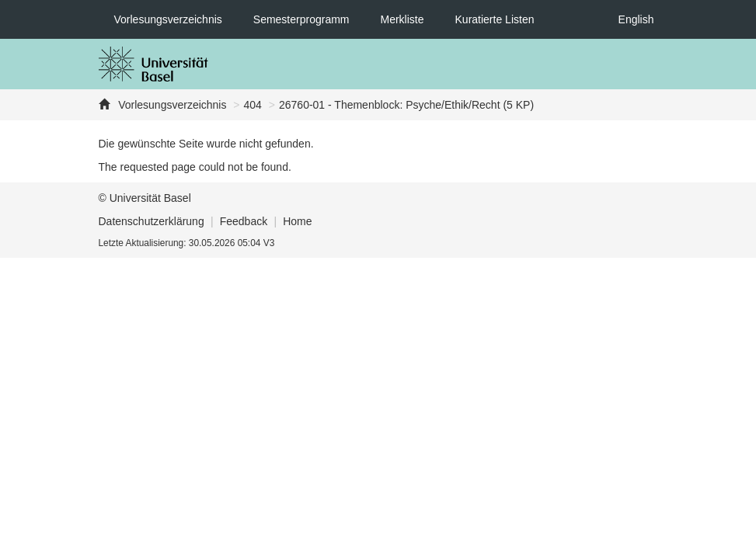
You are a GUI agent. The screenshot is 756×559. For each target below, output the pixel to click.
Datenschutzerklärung (152, 221)
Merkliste (402, 19)
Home (297, 221)
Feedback (244, 221)
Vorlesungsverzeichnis (168, 19)
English (636, 19)
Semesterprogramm (301, 19)
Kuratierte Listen (495, 19)
